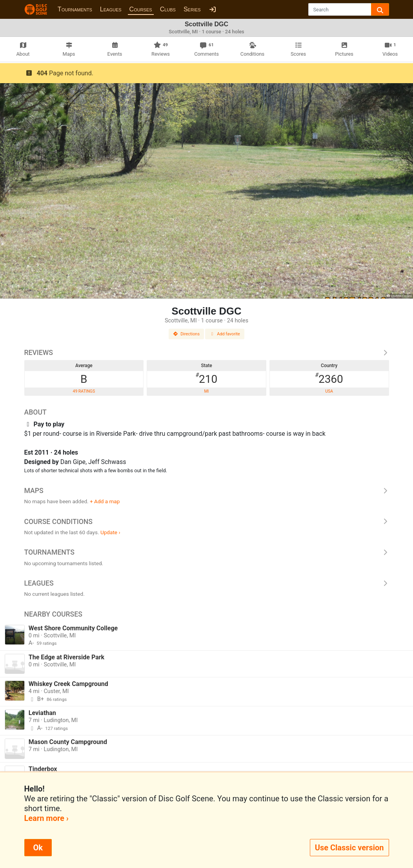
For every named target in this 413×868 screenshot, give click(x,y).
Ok (38, 848)
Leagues (111, 9)
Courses (141, 9)
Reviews (207, 353)
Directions (186, 334)
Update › (110, 532)
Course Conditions (207, 522)
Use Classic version (349, 848)
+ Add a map (105, 501)
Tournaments (75, 9)
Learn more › (46, 818)
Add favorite (225, 334)
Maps (207, 491)
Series (192, 9)
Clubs (168, 9)
